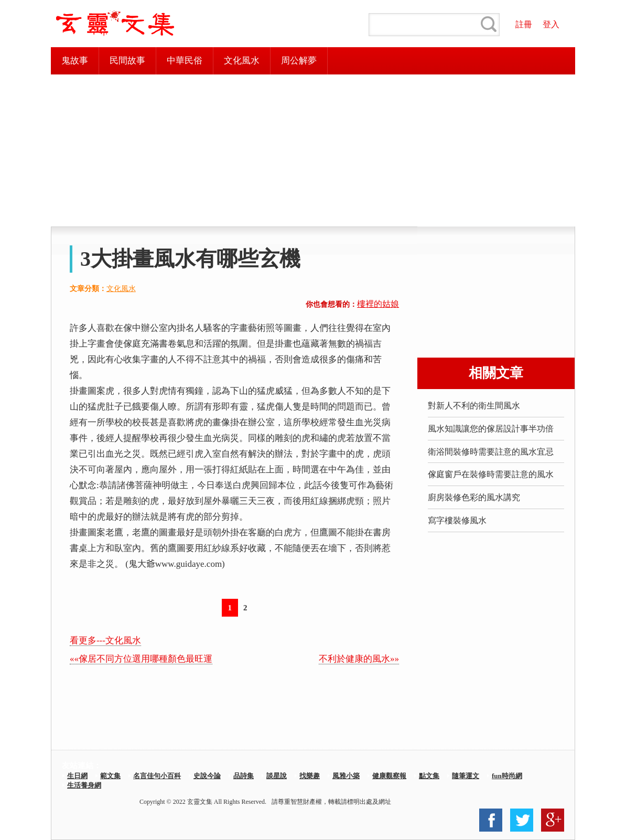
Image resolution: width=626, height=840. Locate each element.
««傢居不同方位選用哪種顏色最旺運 (141, 659)
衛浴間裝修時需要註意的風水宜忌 (491, 452)
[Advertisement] (313, 150)
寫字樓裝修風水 (457, 520)
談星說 (277, 776)
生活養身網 (84, 785)
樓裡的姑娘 (378, 304)
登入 (551, 24)
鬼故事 (75, 61)
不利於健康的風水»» (359, 659)
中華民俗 (185, 61)
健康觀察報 (389, 776)
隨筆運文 (466, 776)
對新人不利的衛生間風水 (474, 406)
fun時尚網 (507, 776)
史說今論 (207, 776)
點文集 (429, 776)
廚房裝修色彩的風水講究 (474, 497)
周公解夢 (299, 61)
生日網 (77, 776)
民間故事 (127, 61)
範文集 (110, 776)
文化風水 (242, 61)
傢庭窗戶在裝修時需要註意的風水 (491, 474)
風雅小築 (346, 776)
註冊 (524, 24)
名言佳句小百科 (157, 776)
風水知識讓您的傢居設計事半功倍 (491, 429)
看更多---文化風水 (105, 640)
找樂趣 (310, 776)
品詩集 (244, 776)
